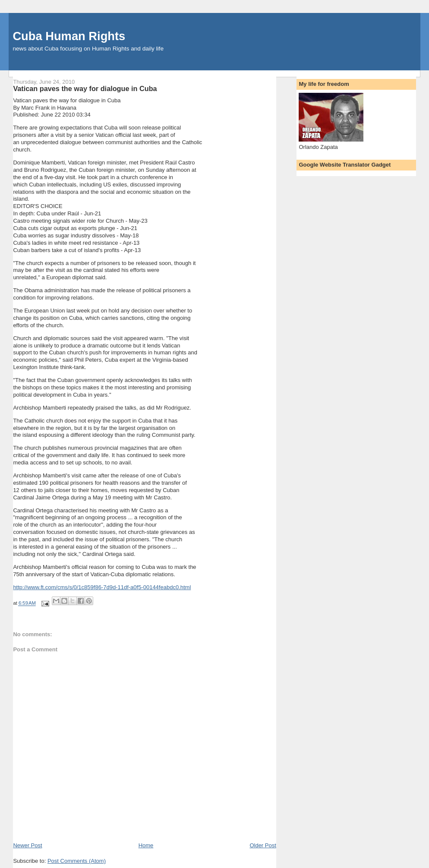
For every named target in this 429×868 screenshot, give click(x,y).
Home (146, 845)
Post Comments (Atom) (77, 861)
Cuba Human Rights (69, 36)
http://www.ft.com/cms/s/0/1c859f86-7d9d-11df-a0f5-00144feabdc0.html (102, 587)
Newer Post (27, 845)
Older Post (263, 845)
